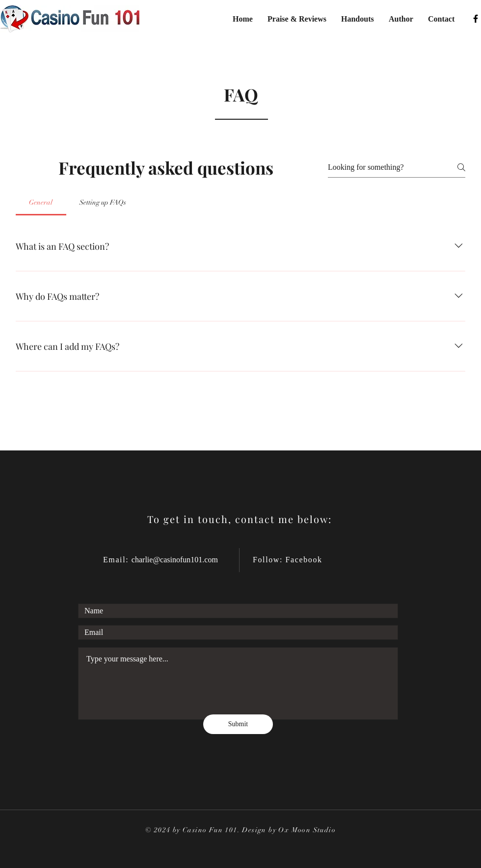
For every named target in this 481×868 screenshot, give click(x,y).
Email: (117, 560)
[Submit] (238, 724)
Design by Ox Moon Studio (289, 830)
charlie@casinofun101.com (175, 560)
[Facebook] (476, 19)
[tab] (41, 203)
